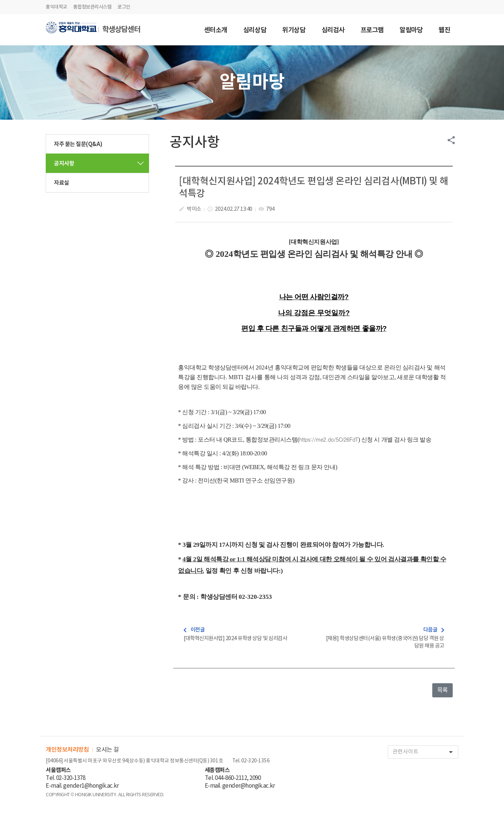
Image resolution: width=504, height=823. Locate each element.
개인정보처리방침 (67, 750)
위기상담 (294, 31)
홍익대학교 (56, 7)
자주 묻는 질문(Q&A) (78, 144)
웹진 (444, 31)
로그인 (124, 7)
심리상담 (255, 31)
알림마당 (411, 31)
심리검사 (333, 31)
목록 (442, 690)
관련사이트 (425, 752)
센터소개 (216, 31)
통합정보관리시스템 (93, 7)
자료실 (62, 183)
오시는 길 (107, 750)
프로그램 (372, 31)
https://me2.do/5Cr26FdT (329, 439)
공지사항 (64, 164)
